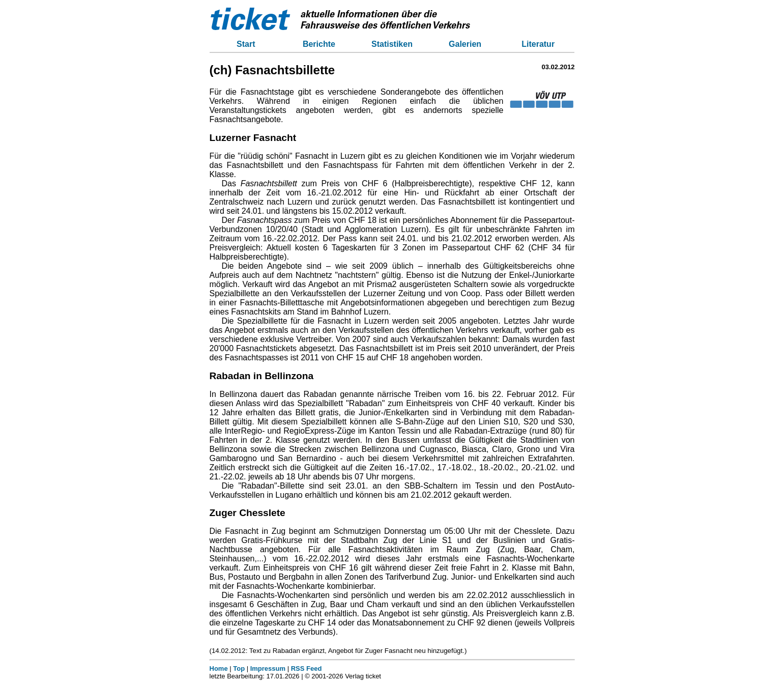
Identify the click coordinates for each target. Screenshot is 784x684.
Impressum (268, 668)
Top (239, 668)
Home (219, 668)
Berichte (319, 44)
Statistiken (392, 44)
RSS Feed (307, 668)
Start (246, 44)
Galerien (465, 44)
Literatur (538, 44)
